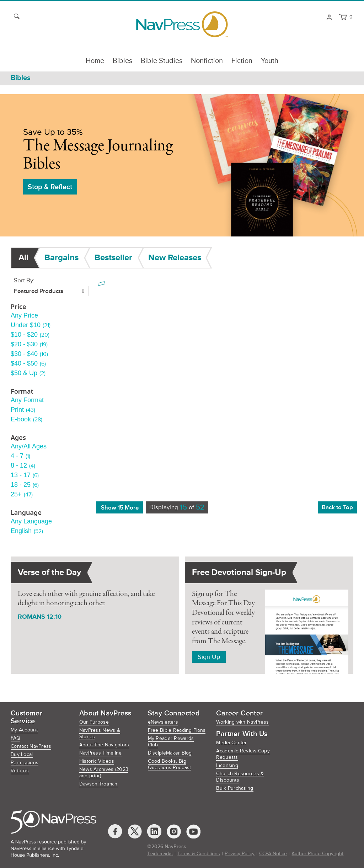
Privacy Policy (240, 854)
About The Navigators (104, 745)
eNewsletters (163, 722)
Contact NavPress (31, 746)
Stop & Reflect (50, 187)
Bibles (122, 61)
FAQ (15, 738)
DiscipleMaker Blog (170, 753)
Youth (270, 61)
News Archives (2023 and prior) (104, 773)
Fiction (242, 61)
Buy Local (22, 754)
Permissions (25, 763)
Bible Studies (162, 61)
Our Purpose (94, 722)
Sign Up (209, 657)
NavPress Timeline (101, 753)
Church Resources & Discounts (240, 777)
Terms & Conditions (199, 854)
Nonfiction (207, 61)
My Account (24, 730)
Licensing (227, 765)
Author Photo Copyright (317, 854)
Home (95, 61)
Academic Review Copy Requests (243, 754)
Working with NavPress (242, 722)
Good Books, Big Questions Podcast (170, 764)
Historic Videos (97, 761)
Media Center (231, 743)
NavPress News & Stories (100, 733)
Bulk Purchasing (235, 788)
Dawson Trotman (98, 784)
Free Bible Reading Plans (177, 730)
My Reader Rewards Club (171, 742)
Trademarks (160, 854)
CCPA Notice (273, 854)
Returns (20, 771)
